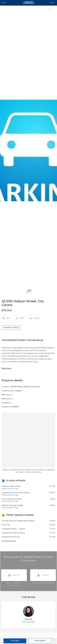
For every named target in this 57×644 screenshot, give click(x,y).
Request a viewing (11, 328)
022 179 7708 (28, 622)
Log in (52, 3)
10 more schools (9, 541)
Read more (6, 369)
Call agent (15, 641)
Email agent (40, 641)
